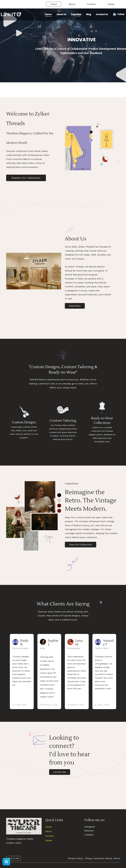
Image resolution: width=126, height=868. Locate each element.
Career (49, 842)
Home (48, 828)
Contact (50, 837)
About (49, 833)
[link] (34, 484)
